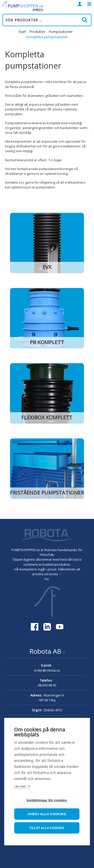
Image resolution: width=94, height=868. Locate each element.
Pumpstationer (61, 32)
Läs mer (20, 786)
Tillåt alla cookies (47, 828)
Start (22, 32)
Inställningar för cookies (47, 800)
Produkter (37, 32)
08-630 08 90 (47, 685)
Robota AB (45, 651)
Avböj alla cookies (47, 814)
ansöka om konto (45, 574)
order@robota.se (47, 670)
